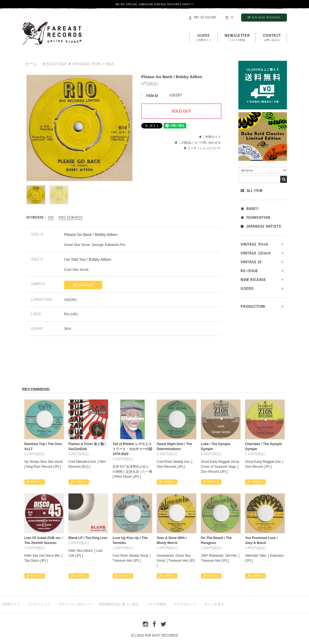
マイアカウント (185, 604)
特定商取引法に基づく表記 (119, 604)
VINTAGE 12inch (256, 253)
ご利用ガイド (212, 137)
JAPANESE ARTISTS (261, 226)
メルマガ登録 (156, 604)
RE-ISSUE (249, 271)
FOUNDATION (255, 218)
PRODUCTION (253, 307)
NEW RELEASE (253, 280)
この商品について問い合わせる (199, 143)
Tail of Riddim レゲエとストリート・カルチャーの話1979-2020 (132, 449)
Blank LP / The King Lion (88, 538)
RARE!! (250, 209)
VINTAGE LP (251, 262)
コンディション (39, 604)
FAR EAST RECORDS (264, 17)
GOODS (247, 289)
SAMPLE (83, 285)
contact (272, 38)
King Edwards (71, 217)
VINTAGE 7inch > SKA (93, 64)
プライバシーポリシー (75, 604)
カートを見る (214, 604)
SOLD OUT (57, 64)
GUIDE (204, 38)
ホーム (31, 64)
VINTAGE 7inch (255, 244)
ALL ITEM (251, 191)
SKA (51, 217)
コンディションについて (202, 148)
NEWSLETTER (237, 38)
